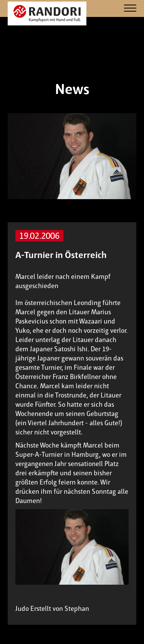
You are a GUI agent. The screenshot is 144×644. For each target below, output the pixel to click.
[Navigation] (130, 9)
